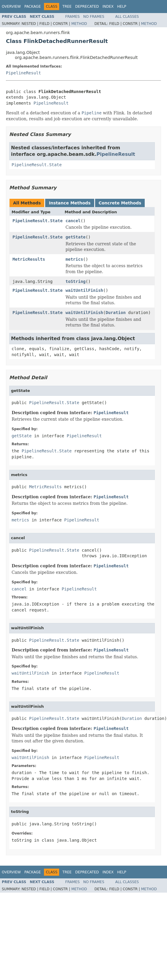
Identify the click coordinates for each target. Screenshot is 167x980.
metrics (74, 259)
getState (76, 237)
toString (76, 281)
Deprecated (87, 7)
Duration (115, 313)
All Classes (127, 17)
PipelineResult (23, 73)
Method (79, 24)
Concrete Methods (120, 203)
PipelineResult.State (37, 165)
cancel (73, 221)
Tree (67, 7)
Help (122, 7)
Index (108, 7)
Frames (73, 17)
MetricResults (29, 259)
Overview (11, 7)
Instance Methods (70, 203)
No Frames (94, 17)
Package (33, 7)
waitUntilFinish (84, 290)
